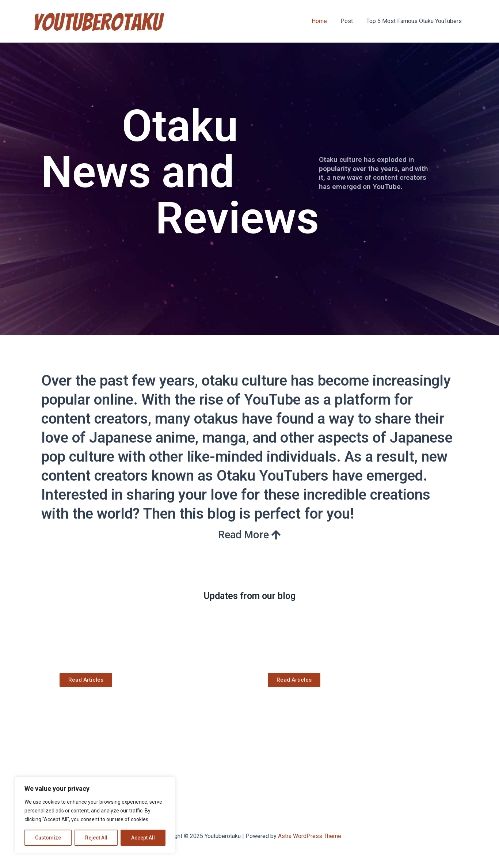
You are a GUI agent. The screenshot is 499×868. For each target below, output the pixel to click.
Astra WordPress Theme (310, 836)
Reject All (96, 838)
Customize (48, 838)
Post (350, 21)
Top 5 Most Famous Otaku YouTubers (415, 21)
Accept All (143, 838)
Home (324, 21)
